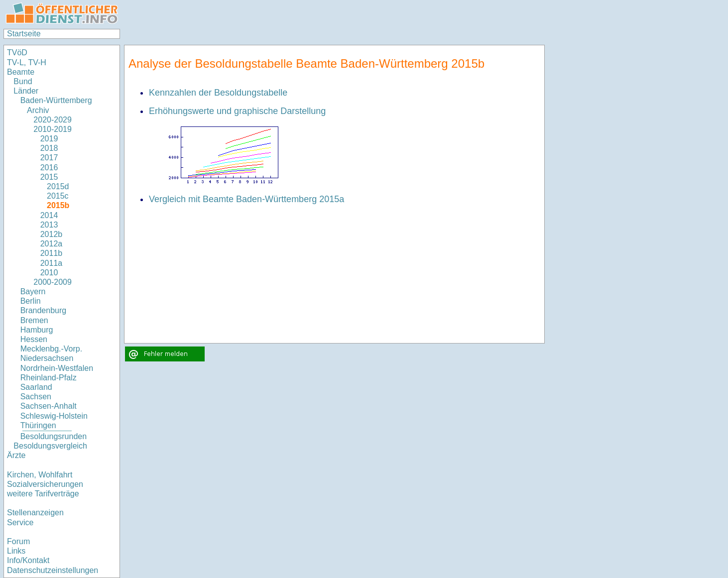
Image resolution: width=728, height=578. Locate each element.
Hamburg (37, 330)
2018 (49, 148)
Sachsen (36, 397)
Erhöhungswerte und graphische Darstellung (237, 111)
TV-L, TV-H (27, 62)
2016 (49, 168)
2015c (58, 196)
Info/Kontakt (28, 560)
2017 (49, 158)
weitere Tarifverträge (43, 494)
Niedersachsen (47, 358)
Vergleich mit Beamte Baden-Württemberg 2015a (246, 199)
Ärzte (16, 455)
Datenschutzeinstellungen (53, 570)
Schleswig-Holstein (54, 416)
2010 (49, 273)
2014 (49, 215)
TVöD (17, 53)
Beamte (21, 72)
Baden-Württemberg (56, 100)
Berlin (31, 301)
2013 (49, 225)
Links (16, 551)
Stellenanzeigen (35, 513)
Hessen (34, 339)
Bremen (34, 320)
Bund (23, 81)
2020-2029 (53, 120)
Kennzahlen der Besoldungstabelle (218, 93)
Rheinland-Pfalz (49, 378)
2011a (52, 263)
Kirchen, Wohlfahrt (40, 475)
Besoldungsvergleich (50, 446)
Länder (26, 91)
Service (20, 522)
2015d (58, 186)
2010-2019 (53, 129)
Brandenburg (44, 310)
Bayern (33, 291)
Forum (18, 541)
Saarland (36, 387)
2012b (52, 234)
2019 (49, 139)
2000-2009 (53, 282)
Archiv (38, 110)
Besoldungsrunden (54, 436)
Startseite (24, 34)
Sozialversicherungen (45, 484)
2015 (49, 177)
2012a (52, 244)
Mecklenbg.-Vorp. (52, 349)
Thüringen (38, 425)
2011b (52, 253)
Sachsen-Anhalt (49, 406)
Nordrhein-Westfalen (57, 368)
